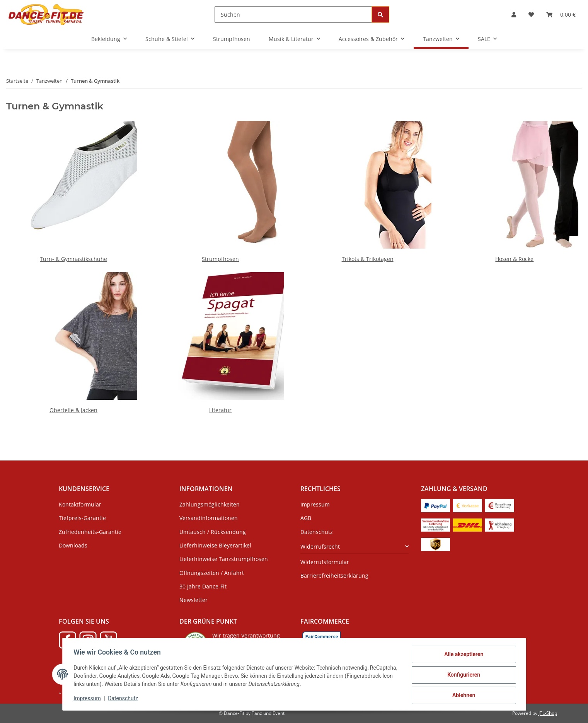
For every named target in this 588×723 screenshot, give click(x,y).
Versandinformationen (209, 518)
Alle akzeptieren (463, 655)
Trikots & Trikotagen (368, 259)
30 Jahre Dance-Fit (203, 586)
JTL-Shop (548, 713)
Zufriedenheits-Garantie (90, 532)
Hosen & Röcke (514, 259)
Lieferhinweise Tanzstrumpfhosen (224, 559)
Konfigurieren (463, 675)
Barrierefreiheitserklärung (334, 576)
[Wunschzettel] (531, 14)
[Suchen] (293, 14)
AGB (306, 518)
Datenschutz (124, 699)
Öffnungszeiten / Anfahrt (212, 573)
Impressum (89, 699)
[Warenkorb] (561, 14)
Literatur (220, 410)
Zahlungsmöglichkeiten (210, 504)
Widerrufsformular (325, 562)
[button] (514, 14)
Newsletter (193, 600)
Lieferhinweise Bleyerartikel (215, 545)
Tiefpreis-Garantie (82, 518)
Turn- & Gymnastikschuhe (73, 259)
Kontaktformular (80, 504)
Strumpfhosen (220, 259)
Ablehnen (463, 696)
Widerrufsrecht (320, 547)
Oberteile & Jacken (73, 410)
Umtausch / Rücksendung (213, 532)
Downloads (73, 545)
